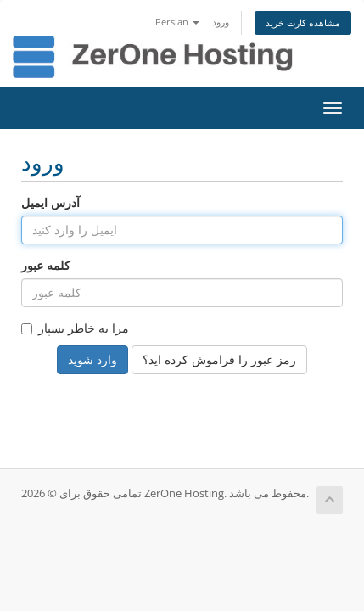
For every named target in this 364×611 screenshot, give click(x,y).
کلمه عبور (46, 265)
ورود (221, 22)
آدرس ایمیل (50, 202)
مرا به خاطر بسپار (75, 328)
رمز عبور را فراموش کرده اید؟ (219, 359)
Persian (177, 22)
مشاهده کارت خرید (303, 22)
